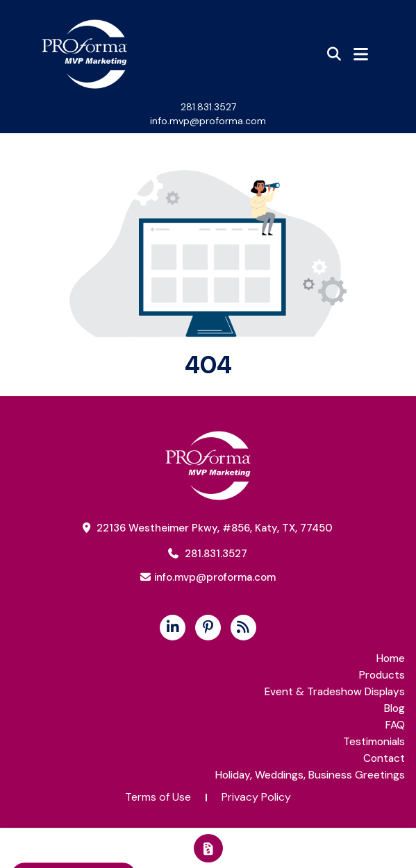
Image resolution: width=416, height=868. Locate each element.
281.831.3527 (208, 107)
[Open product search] (334, 54)
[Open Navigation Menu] (361, 54)
